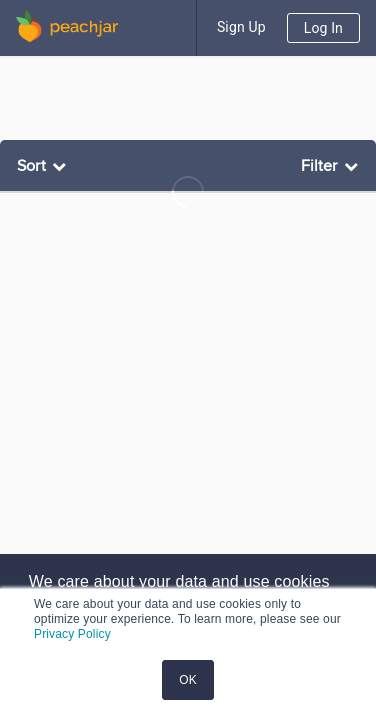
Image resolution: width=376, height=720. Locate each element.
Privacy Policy (72, 634)
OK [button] (188, 680)
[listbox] (44, 166)
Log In (323, 28)
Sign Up (241, 27)
